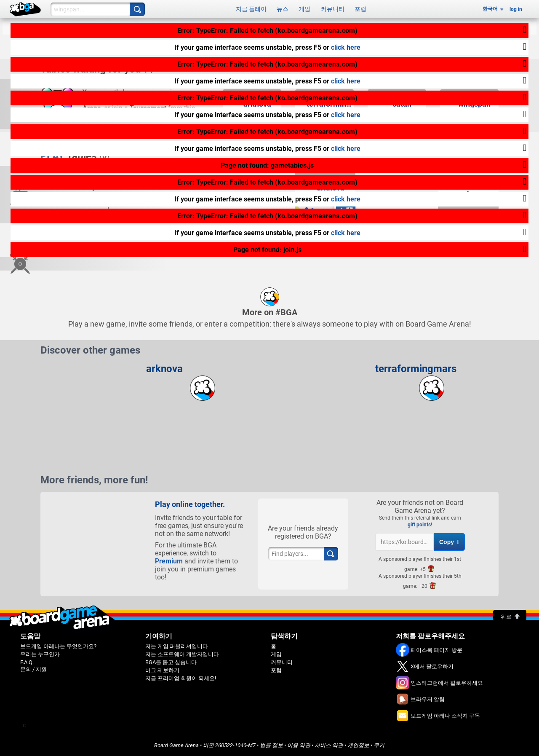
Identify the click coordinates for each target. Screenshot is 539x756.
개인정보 (358, 745)
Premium (169, 561)
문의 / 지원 (33, 669)
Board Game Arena (176, 745)
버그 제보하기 (162, 670)
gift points (419, 525)
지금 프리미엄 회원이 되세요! (181, 678)
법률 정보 (271, 745)
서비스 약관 (329, 745)
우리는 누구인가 (40, 654)
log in (516, 9)
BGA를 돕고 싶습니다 (171, 662)
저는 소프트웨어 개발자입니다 (182, 654)
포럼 (360, 9)
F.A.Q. (27, 662)
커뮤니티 (333, 9)
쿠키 (379, 745)
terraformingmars (416, 369)
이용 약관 (299, 745)
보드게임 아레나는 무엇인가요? (58, 646)
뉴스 (283, 9)
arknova (164, 369)
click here (346, 47)
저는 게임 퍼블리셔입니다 (177, 646)
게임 (304, 9)
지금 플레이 (251, 9)
